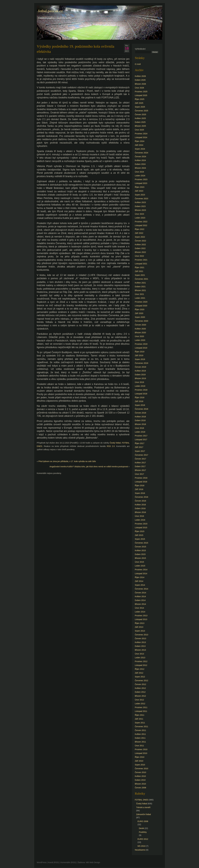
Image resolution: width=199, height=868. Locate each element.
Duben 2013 (140, 646)
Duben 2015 (140, 554)
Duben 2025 (140, 122)
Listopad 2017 (141, 440)
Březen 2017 (140, 470)
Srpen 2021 (140, 275)
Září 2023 (139, 191)
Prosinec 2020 (141, 302)
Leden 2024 (140, 176)
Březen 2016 (140, 512)
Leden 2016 (140, 520)
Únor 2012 (139, 700)
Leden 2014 (140, 612)
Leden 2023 (140, 218)
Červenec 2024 (142, 153)
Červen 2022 (140, 241)
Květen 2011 (140, 734)
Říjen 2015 (140, 531)
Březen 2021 (140, 290)
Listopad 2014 (141, 574)
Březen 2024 (140, 168)
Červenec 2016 (142, 497)
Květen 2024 (140, 160)
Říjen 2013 (140, 623)
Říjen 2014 (140, 577)
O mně (138, 64)
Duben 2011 (140, 738)
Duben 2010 (140, 780)
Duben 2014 (140, 600)
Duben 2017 (140, 466)
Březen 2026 (140, 84)
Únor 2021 (139, 294)
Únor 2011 (139, 746)
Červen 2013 (140, 638)
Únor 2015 (139, 562)
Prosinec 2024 (141, 134)
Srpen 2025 (140, 107)
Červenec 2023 (142, 199)
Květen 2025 (140, 118)
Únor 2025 (139, 130)
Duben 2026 (140, 80)
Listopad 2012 (141, 665)
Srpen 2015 (140, 539)
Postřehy (143, 832)
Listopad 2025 (141, 95)
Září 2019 (139, 355)
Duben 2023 (140, 206)
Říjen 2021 (140, 267)
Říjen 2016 (140, 486)
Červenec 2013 (142, 635)
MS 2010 (142, 846)
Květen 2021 (140, 283)
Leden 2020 (140, 340)
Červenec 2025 (142, 111)
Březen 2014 (140, 604)
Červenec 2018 (142, 409)
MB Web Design (93, 862)
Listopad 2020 (141, 306)
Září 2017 (139, 447)
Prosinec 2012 (141, 661)
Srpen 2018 (140, 405)
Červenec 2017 (142, 455)
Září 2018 (139, 401)
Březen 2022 (140, 252)
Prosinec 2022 (141, 222)
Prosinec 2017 (141, 436)
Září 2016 (139, 489)
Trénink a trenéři (143, 807)
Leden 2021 (140, 298)
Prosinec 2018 (141, 390)
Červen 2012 (140, 684)
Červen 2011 (140, 730)
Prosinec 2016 (141, 478)
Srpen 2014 (140, 585)
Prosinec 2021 (141, 260)
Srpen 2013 (140, 631)
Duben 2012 (140, 692)
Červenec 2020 (142, 321)
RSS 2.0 (111, 446)
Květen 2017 (140, 463)
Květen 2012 (140, 688)
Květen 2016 (140, 505)
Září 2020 (139, 313)
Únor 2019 (139, 382)
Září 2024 (139, 145)
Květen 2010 (140, 776)
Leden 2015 (140, 566)
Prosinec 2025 (141, 92)
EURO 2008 (143, 821)
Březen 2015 (140, 558)
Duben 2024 (140, 164)
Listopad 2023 (141, 183)
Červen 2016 (140, 501)
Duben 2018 (140, 420)
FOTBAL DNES (142, 800)
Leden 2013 (140, 658)
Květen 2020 (140, 329)
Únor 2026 (139, 88)
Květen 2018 (140, 417)
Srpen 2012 (140, 677)
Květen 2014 (140, 596)
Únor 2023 (139, 214)
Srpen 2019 (140, 359)
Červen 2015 (140, 547)
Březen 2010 (140, 784)
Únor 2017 (139, 474)
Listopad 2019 (141, 348)
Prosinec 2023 (141, 179)
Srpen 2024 (140, 149)
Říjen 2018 (140, 397)
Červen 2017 (140, 459)
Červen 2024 (140, 157)
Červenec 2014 (142, 589)
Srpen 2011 (140, 723)
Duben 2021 (140, 287)
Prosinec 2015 (141, 524)
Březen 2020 (140, 333)
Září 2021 (139, 271)
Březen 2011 (140, 742)
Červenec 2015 (142, 543)
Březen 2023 (140, 210)
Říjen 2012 (140, 669)
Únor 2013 (139, 654)
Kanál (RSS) (53, 862)
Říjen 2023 (140, 187)
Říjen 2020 (140, 309)
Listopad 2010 (141, 753)
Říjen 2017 (140, 443)
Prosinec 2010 (141, 749)
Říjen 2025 (140, 99)
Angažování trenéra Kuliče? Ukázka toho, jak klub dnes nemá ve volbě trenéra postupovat (89, 467)
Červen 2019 (140, 367)
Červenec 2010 (142, 769)
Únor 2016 (139, 516)
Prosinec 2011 (141, 707)
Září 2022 (139, 233)
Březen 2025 (140, 126)
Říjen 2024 (140, 141)
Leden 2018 (140, 432)
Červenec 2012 (142, 681)
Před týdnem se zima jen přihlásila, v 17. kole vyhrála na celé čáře (67, 461)
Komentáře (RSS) (68, 862)
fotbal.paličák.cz (51, 11)
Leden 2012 (140, 704)
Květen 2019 (140, 371)
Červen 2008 (140, 788)
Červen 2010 (140, 772)
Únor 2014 (139, 608)
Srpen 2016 (140, 493)
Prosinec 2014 (141, 570)
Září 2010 (139, 761)
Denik (142, 828)
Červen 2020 (140, 325)
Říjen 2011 (140, 715)
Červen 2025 (140, 114)
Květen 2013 (140, 642)
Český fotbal (115, 443)
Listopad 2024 (141, 137)
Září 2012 (139, 673)
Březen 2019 (140, 378)
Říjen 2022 (140, 229)
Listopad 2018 (141, 394)
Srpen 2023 (140, 195)
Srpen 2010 (140, 765)
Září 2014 (139, 581)
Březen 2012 (140, 696)
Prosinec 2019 (141, 344)
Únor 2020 (139, 336)
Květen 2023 (140, 202)
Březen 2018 (140, 424)
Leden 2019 (140, 386)
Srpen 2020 (140, 317)
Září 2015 (139, 535)
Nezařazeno (140, 850)
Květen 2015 (140, 550)
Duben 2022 (140, 248)
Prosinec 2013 (141, 616)
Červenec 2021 (142, 279)
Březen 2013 (140, 650)
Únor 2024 (139, 172)
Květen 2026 (140, 76)
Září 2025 (139, 103)
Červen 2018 (140, 413)
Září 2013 (139, 627)
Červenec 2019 (142, 363)
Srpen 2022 (140, 237)
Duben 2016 (140, 508)
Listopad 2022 (141, 225)
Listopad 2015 (141, 528)
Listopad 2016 (141, 482)
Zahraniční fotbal (144, 814)
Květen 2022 (140, 245)
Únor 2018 (139, 428)
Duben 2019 (140, 375)
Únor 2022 (139, 256)
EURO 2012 (143, 839)
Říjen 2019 (140, 352)
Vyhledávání (140, 49)
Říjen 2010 (140, 757)
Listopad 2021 (141, 264)
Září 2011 (139, 719)
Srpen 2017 (140, 451)
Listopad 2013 (141, 619)
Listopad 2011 (141, 711)
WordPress (42, 862)
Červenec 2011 (142, 726)
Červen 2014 (140, 593)
